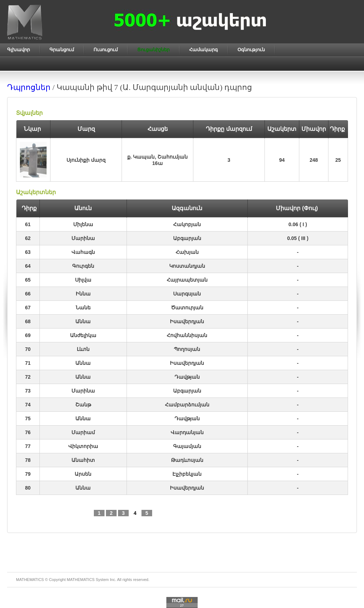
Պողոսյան (187, 349)
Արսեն (83, 474)
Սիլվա (83, 280)
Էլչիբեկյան (187, 474)
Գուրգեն (83, 266)
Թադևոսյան (187, 460)
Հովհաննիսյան (187, 335)
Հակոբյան (187, 224)
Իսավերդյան (187, 321)
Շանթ (83, 405)
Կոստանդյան (187, 266)
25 (338, 160)
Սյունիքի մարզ (86, 160)
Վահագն (83, 252)
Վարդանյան (187, 432)
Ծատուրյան (187, 308)
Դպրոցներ (29, 87)
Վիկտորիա (83, 446)
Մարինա (83, 238)
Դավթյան (187, 377)
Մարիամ (83, 432)
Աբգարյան (187, 238)
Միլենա (83, 224)
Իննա (83, 294)
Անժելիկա (83, 335)
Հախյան (187, 252)
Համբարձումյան (187, 405)
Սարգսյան (187, 294)
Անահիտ (83, 460)
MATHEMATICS (81, 580)
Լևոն (83, 349)
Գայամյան (187, 446)
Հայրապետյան (187, 280)
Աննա (83, 321)
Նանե (83, 308)
